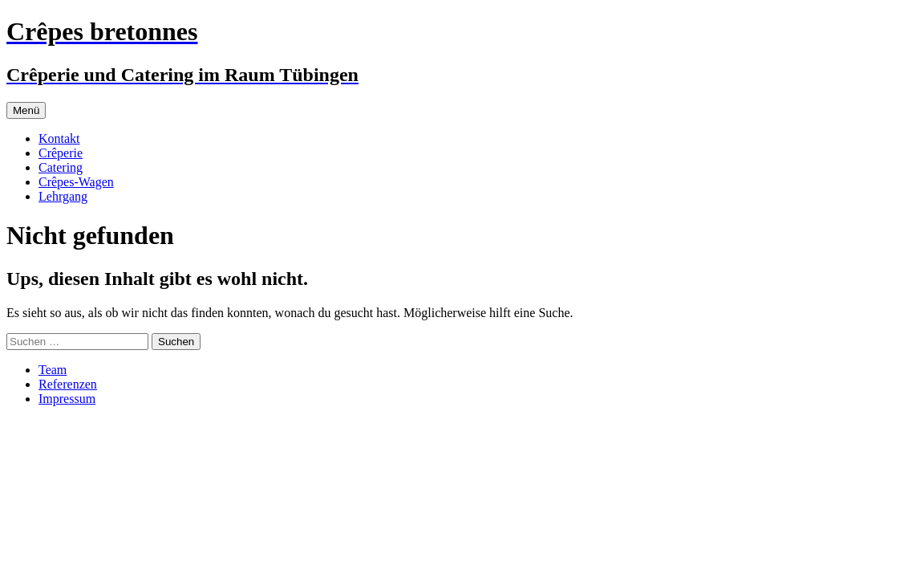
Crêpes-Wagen (76, 182)
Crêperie (61, 153)
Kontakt (59, 138)
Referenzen (68, 384)
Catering (61, 167)
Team (53, 370)
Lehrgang (63, 196)
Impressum (67, 399)
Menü (26, 110)
